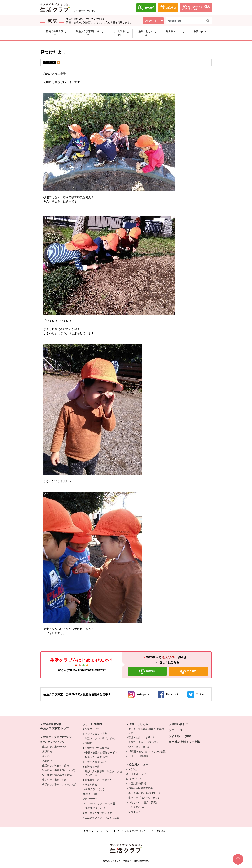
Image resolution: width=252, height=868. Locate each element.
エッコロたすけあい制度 (98, 813)
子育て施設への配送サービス (102, 752)
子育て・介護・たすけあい (143, 742)
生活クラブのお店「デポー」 (101, 738)
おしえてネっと (137, 807)
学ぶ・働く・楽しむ (139, 747)
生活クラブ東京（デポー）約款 (59, 784)
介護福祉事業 (92, 767)
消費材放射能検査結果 (141, 788)
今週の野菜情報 (137, 784)
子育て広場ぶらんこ (96, 762)
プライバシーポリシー (99, 831)
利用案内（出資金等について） (59, 770)
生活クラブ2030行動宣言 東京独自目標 (147, 731)
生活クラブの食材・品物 (56, 765)
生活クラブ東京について (58, 737)
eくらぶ (134, 769)
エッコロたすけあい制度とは (144, 793)
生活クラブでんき (96, 789)
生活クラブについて (55, 742)
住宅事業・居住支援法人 (98, 780)
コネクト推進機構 (139, 756)
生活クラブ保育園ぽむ (97, 757)
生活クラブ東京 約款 (54, 780)
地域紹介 (47, 761)
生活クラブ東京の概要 (54, 747)
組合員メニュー (138, 765)
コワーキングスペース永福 (101, 803)
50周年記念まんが (95, 808)
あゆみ (46, 756)
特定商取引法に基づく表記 (57, 775)
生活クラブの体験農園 (97, 748)
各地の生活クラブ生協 (186, 742)
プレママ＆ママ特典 (96, 734)
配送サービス (92, 729)
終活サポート (94, 799)
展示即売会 (91, 785)
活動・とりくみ (138, 724)
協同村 (89, 743)
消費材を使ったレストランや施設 (148, 751)
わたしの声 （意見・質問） (143, 802)
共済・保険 (92, 794)
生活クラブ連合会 (86, 11)
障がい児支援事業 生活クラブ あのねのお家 (104, 773)
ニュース (177, 730)
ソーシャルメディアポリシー (132, 831)
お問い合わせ (180, 724)
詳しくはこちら (169, 662)
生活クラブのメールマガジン (144, 798)
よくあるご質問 (181, 736)
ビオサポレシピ (138, 774)
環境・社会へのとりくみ (142, 737)
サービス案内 (94, 724)
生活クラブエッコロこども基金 (102, 818)
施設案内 (47, 751)
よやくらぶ (136, 779)
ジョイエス (134, 812)
